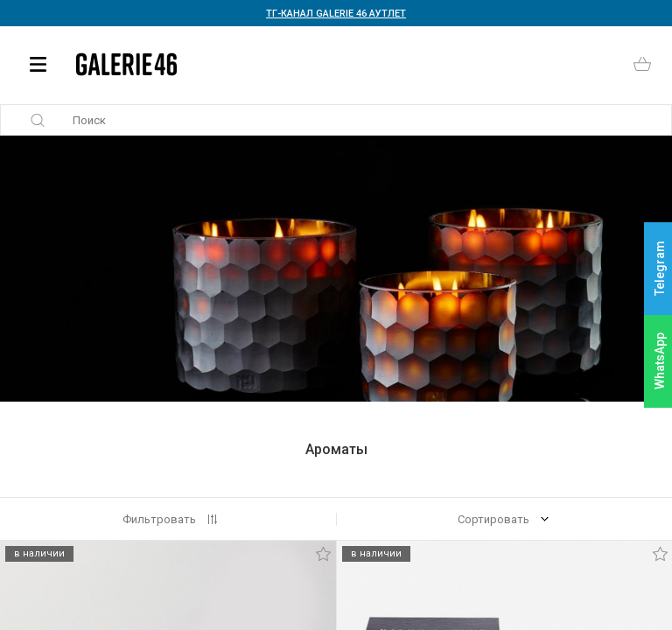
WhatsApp (660, 361)
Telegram (660, 269)
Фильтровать (159, 519)
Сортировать (493, 519)
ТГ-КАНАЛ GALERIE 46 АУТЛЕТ (336, 14)
